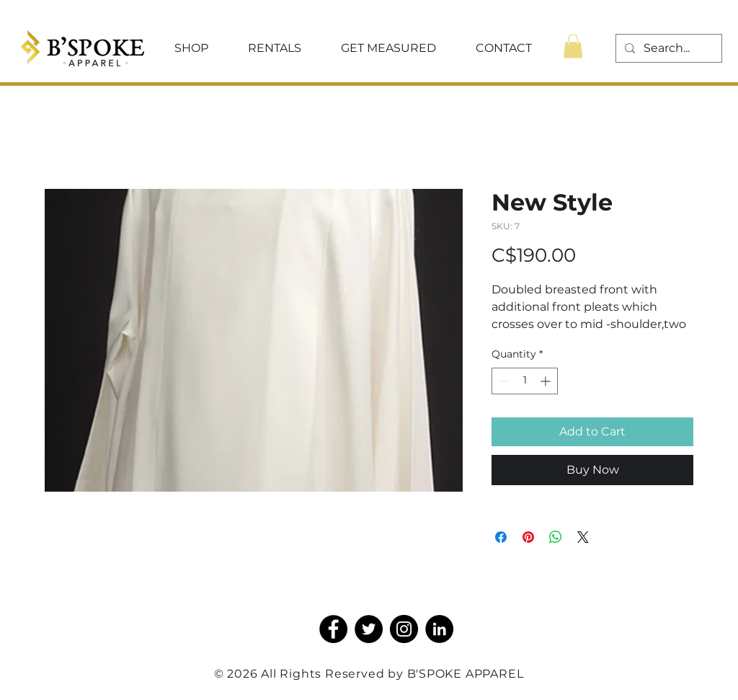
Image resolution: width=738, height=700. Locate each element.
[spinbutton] (525, 381)
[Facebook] (333, 629)
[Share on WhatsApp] (556, 537)
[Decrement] (503, 381)
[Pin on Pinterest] (528, 537)
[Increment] (547, 381)
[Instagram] (404, 629)
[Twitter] (369, 629)
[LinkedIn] (439, 629)
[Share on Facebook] (501, 537)
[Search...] (667, 48)
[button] (191, 48)
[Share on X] (583, 537)
